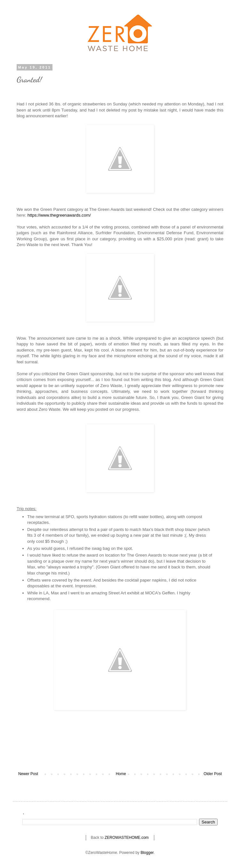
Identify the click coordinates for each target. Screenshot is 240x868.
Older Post (213, 774)
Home (121, 774)
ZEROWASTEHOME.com (127, 838)
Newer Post (28, 774)
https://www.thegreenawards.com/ (59, 215)
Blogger (147, 853)
